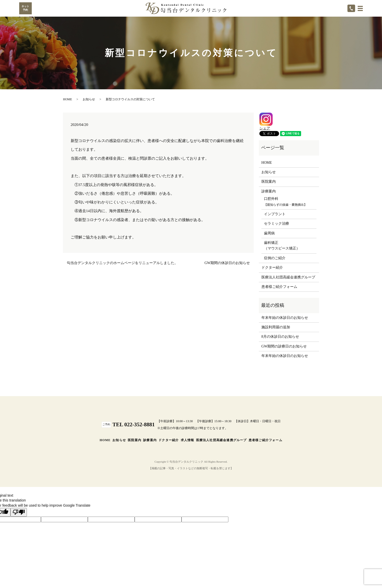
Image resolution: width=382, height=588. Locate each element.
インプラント (275, 214)
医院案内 (269, 182)
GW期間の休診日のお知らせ (227, 263)
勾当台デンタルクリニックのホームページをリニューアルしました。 (122, 263)
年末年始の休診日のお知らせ (285, 318)
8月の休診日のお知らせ (280, 337)
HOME (67, 99)
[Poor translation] (19, 512)
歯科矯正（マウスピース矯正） (282, 246)
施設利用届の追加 (276, 327)
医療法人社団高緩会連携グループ (288, 277)
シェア (265, 128)
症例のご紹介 (275, 258)
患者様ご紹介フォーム (279, 287)
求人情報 (188, 440)
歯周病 (269, 233)
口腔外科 (285, 202)
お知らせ (89, 99)
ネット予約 (25, 8)
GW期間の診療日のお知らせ (284, 346)
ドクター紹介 (272, 268)
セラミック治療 (277, 224)
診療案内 (150, 440)
